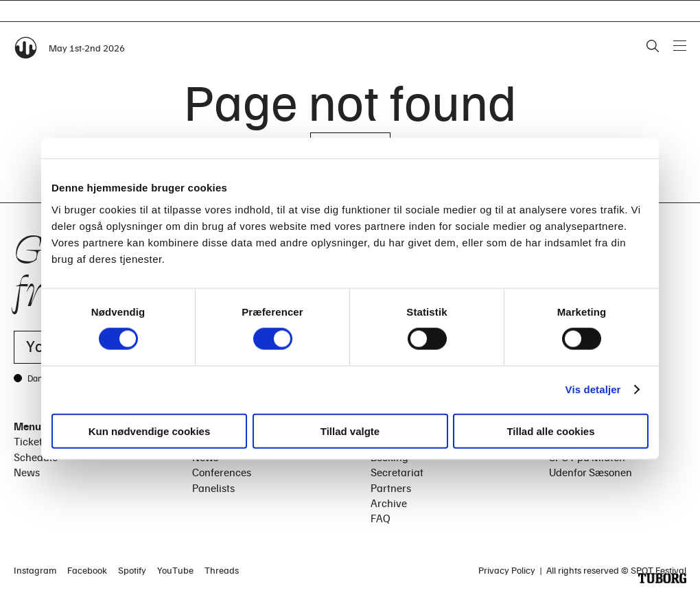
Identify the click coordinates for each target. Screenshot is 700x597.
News (27, 472)
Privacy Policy (507, 570)
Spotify (132, 570)
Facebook (87, 570)
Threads (222, 570)
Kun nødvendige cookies (150, 431)
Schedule (36, 457)
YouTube (175, 570)
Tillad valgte (350, 431)
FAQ (381, 518)
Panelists (213, 488)
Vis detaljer (593, 389)
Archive (389, 503)
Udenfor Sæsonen (591, 472)
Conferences (222, 472)
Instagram (35, 570)
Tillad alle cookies (550, 431)
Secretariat (397, 472)
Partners (391, 488)
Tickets (31, 441)
